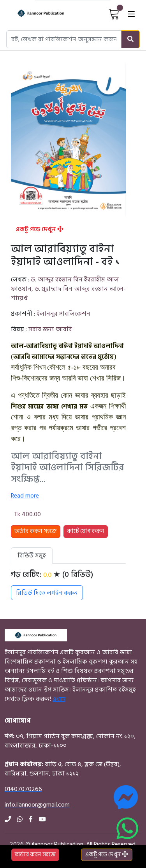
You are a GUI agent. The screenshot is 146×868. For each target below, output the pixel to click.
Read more (25, 496)
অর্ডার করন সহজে (35, 855)
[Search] (130, 39)
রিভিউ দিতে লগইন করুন (47, 593)
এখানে (59, 699)
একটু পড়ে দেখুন (40, 229)
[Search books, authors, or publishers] (64, 39)
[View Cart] (114, 14)
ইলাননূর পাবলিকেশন (63, 314)
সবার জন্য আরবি (50, 329)
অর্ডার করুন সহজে (36, 531)
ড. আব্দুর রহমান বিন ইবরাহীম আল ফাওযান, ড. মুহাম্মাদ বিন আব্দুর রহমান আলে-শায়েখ (68, 289)
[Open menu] (131, 14)
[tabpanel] (68, 585)
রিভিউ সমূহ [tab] (32, 555)
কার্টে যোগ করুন (86, 531)
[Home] (34, 14)
